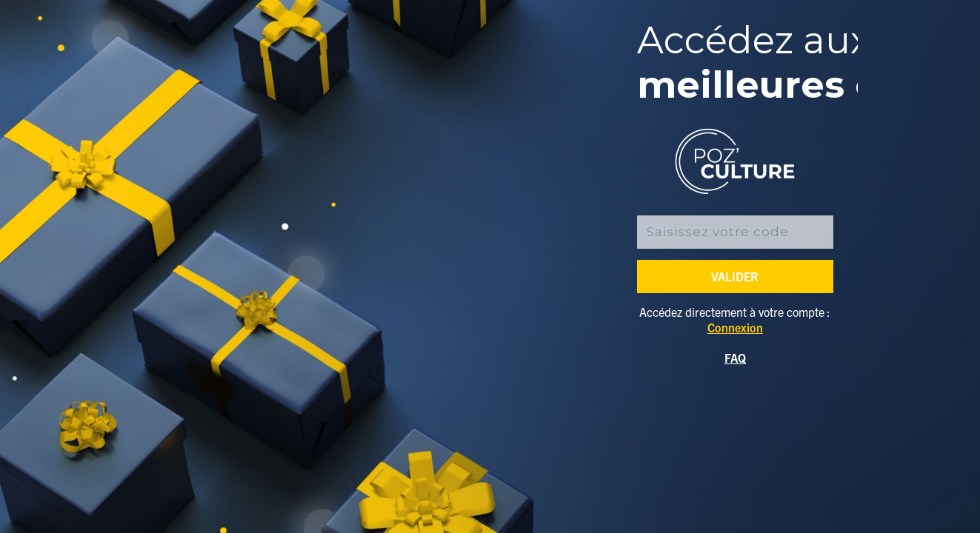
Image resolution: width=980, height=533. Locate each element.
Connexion (735, 327)
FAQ (735, 358)
